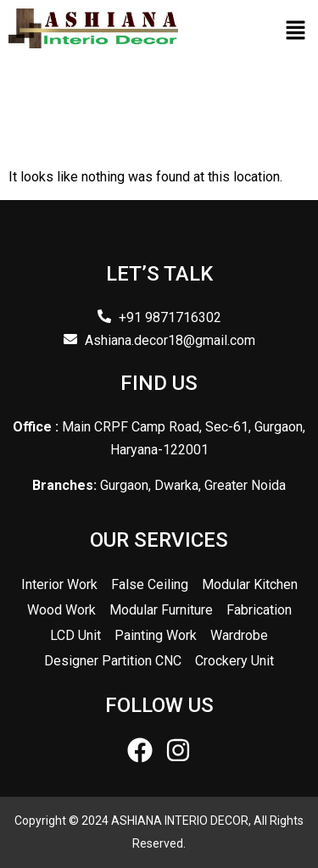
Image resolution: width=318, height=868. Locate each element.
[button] (295, 31)
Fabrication (259, 610)
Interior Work (59, 584)
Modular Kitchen (250, 584)
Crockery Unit (234, 661)
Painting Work (156, 635)
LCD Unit (75, 635)
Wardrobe (239, 635)
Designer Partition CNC (113, 661)
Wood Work (61, 610)
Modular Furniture (161, 610)
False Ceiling (150, 584)
